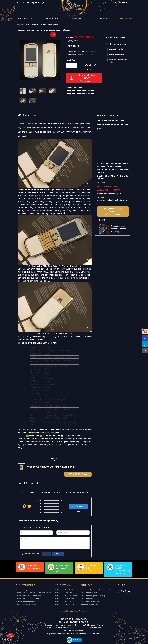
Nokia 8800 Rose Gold (64, 590)
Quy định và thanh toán (90, 602)
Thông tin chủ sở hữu (89, 605)
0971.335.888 (89, 94)
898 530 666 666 (33, 599)
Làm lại (58, 554)
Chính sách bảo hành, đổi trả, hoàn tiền (96, 590)
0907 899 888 (35, 596)
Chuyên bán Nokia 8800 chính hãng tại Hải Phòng (118, 229)
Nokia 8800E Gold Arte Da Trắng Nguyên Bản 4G (51, 467)
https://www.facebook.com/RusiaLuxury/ (112, 200)
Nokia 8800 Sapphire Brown (66, 596)
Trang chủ (20, 25)
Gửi (47, 554)
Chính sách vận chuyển (90, 599)
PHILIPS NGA (94, 19)
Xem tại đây (92, 51)
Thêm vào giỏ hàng (90, 67)
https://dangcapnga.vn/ (113, 194)
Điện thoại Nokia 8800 (39, 430)
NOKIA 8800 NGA (76, 19)
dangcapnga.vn (29, 602)
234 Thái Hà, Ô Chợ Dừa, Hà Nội (38, 593)
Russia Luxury (30, 605)
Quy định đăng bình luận (29, 554)
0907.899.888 (127, 3)
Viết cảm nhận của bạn (79, 507)
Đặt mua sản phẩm (78, 474)
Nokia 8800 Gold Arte (51, 25)
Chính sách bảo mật (89, 593)
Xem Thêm (55, 458)
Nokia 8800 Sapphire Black (66, 602)
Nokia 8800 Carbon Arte (65, 599)
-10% (53, 34)
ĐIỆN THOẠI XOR (37, 19)
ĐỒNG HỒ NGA (112, 19)
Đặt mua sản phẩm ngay (87, 78)
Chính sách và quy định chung (93, 596)
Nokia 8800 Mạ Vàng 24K (65, 605)
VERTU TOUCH (56, 19)
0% (61, 501)
